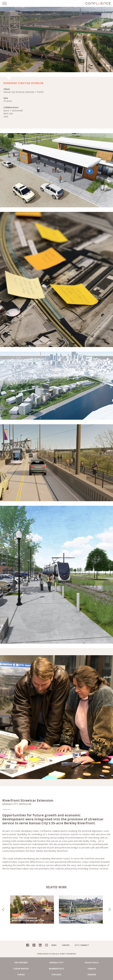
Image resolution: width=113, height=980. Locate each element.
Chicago (57, 975)
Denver (92, 975)
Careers (66, 945)
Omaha (92, 969)
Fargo (21, 975)
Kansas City (56, 962)
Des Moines (21, 962)
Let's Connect (82, 945)
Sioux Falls (92, 962)
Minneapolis (56, 969)
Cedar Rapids (21, 969)
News (54, 945)
